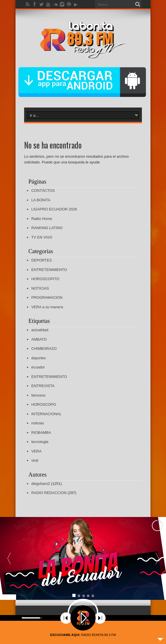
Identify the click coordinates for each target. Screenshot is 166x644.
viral (35, 460)
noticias (38, 423)
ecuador (38, 367)
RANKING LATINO (47, 228)
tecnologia (40, 442)
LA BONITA (41, 200)
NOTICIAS (40, 288)
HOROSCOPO (44, 404)
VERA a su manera (47, 307)
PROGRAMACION (47, 297)
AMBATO (39, 339)
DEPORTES (41, 260)
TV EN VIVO (42, 237)
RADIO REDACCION (49, 493)
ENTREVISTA (43, 386)
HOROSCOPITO (45, 279)
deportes (39, 358)
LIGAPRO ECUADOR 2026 (54, 209)
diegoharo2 (41, 484)
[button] (157, 558)
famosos (38, 395)
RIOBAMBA (41, 433)
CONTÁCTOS (43, 191)
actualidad (40, 330)
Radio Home (42, 219)
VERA (36, 451)
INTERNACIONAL (46, 414)
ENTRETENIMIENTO (49, 270)
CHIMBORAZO (44, 349)
